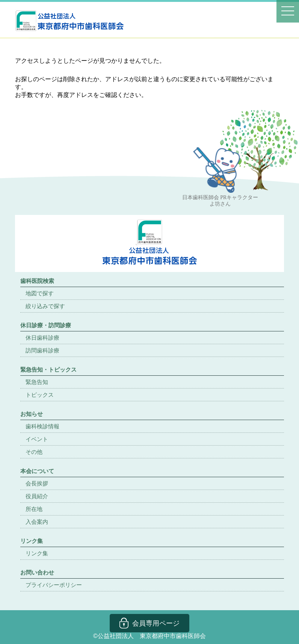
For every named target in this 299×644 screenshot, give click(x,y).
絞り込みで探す (45, 306)
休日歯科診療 (42, 338)
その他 (34, 452)
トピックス (40, 395)
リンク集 (37, 553)
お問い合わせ (37, 572)
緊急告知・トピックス (48, 370)
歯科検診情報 (42, 426)
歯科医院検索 (37, 281)
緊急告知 (37, 382)
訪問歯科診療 (42, 350)
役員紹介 (37, 496)
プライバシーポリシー (54, 585)
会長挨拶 (37, 483)
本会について (37, 471)
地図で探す (40, 293)
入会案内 (37, 522)
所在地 (34, 509)
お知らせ (32, 414)
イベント (37, 439)
